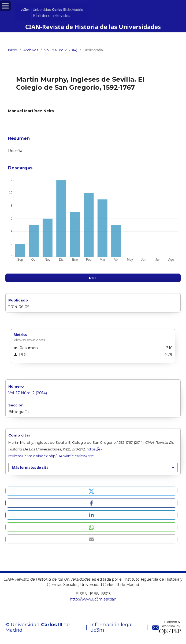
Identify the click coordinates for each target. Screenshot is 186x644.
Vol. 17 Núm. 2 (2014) (61, 50)
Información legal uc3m (111, 627)
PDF (93, 278)
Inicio (13, 50)
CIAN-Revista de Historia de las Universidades (93, 27)
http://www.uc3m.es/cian (93, 599)
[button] (91, 491)
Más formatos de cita (30, 467)
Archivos (31, 50)
